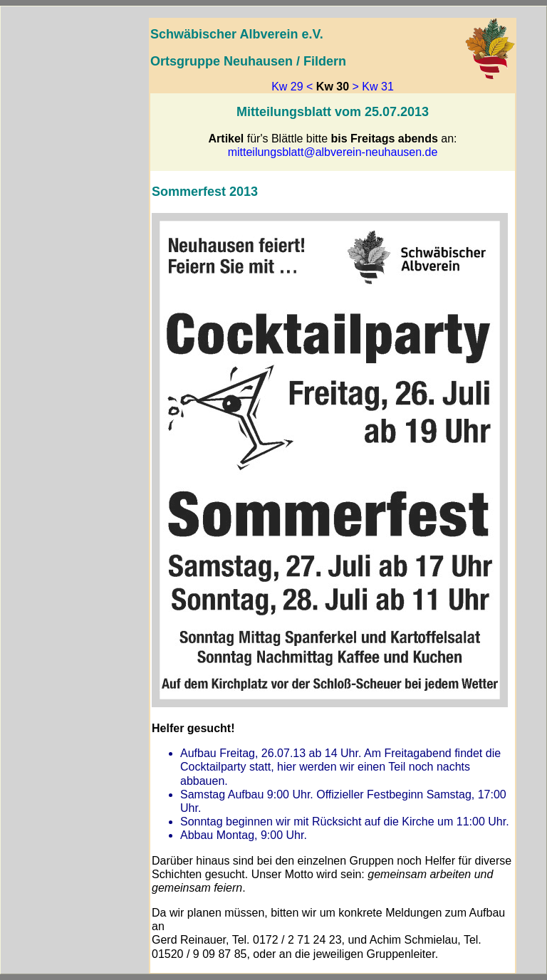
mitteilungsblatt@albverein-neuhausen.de (333, 152)
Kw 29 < (292, 87)
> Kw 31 (373, 87)
